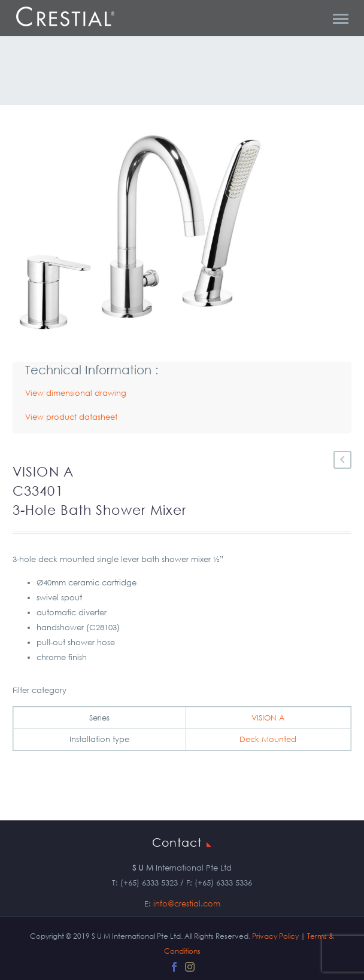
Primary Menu (341, 19)
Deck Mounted (268, 739)
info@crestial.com (187, 904)
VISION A (268, 718)
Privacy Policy (275, 936)
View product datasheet (71, 417)
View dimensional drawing (76, 393)
